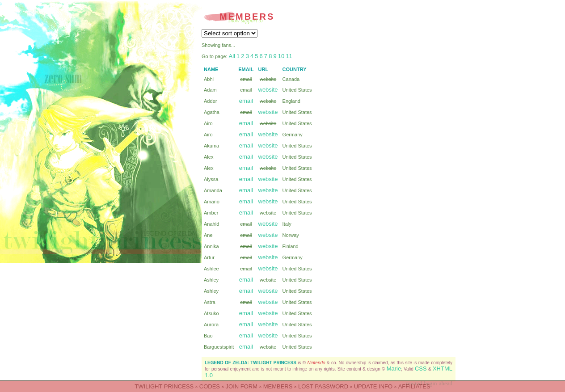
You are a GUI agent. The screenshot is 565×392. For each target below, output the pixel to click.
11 (289, 56)
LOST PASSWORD (323, 386)
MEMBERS (278, 386)
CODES (210, 386)
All (232, 56)
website (268, 90)
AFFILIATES (414, 386)
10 (281, 56)
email (246, 101)
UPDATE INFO (373, 386)
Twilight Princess (164, 386)
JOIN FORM (242, 386)
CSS (421, 369)
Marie (394, 369)
